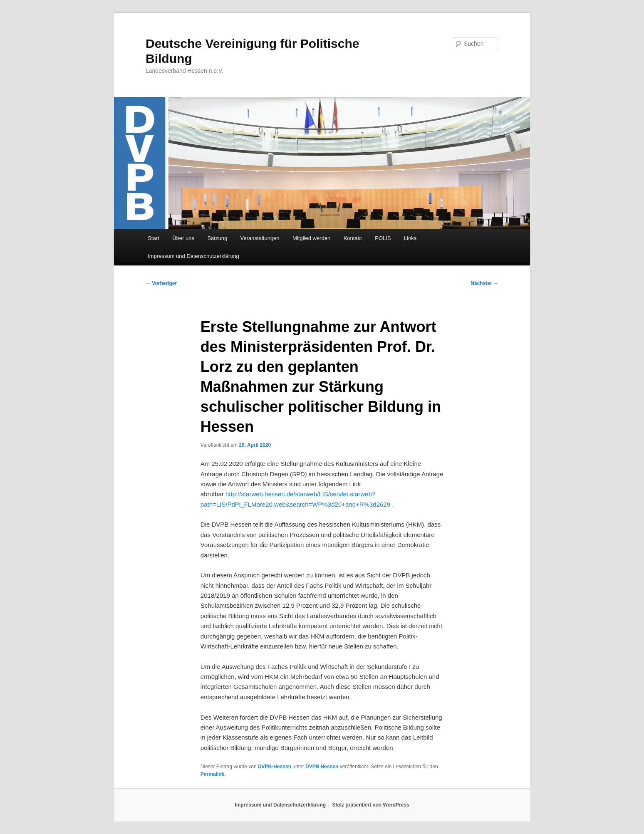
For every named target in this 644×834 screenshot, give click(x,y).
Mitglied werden (311, 238)
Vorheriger (161, 283)
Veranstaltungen (260, 238)
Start (153, 238)
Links (410, 238)
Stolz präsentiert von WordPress (371, 805)
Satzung (217, 238)
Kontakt (353, 238)
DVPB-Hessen (275, 767)
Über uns (183, 238)
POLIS (383, 238)
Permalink (212, 774)
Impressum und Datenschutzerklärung (193, 256)
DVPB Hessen (322, 767)
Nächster (484, 283)
